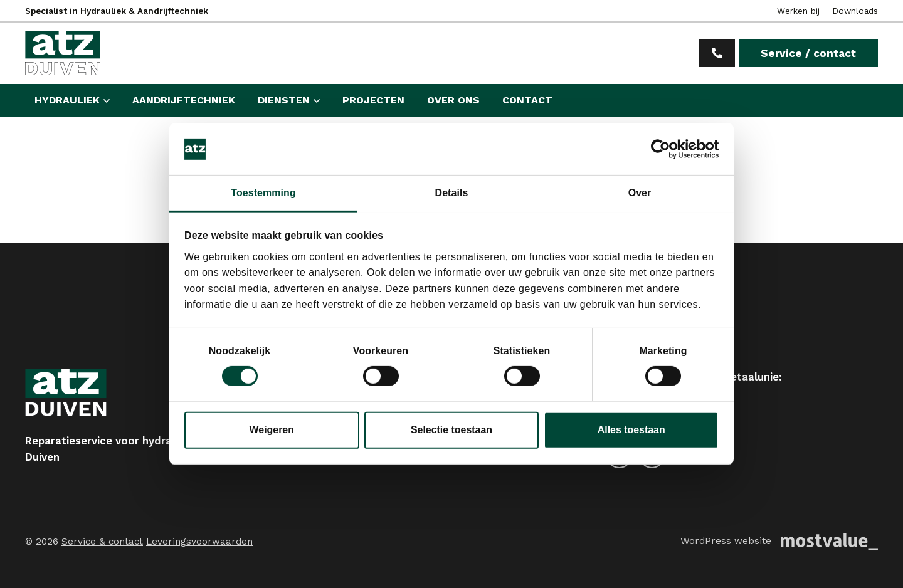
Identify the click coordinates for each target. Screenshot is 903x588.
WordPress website (726, 541)
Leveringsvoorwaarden (199, 542)
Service (808, 53)
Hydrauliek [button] (67, 100)
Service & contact (102, 542)
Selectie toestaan (451, 430)
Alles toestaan (631, 430)
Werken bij (798, 11)
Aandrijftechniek (184, 100)
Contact (527, 100)
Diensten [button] (284, 100)
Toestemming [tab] (263, 192)
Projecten (373, 100)
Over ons (453, 100)
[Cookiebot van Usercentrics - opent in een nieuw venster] (664, 149)
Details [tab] (452, 192)
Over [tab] (640, 192)
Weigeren (272, 430)
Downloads (855, 11)
